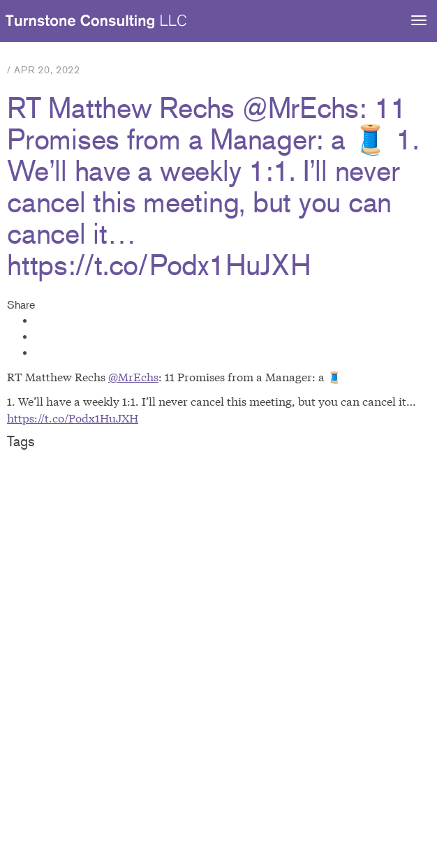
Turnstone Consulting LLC (96, 22)
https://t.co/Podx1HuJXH (73, 417)
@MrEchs (133, 376)
